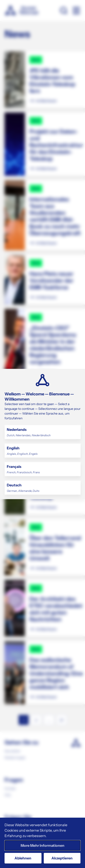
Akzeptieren (62, 858)
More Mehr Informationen (42, 845)
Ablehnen (23, 858)
